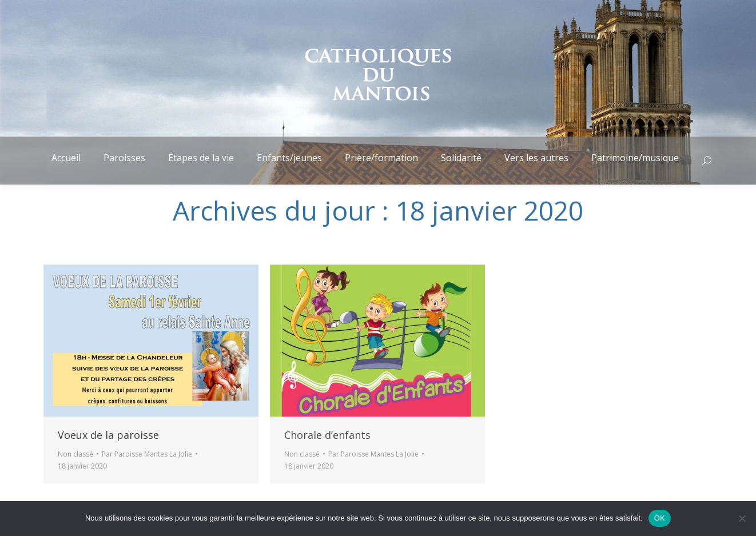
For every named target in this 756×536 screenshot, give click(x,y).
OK (660, 518)
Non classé (75, 454)
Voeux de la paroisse (108, 435)
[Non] (742, 518)
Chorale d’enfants (327, 435)
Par (147, 454)
